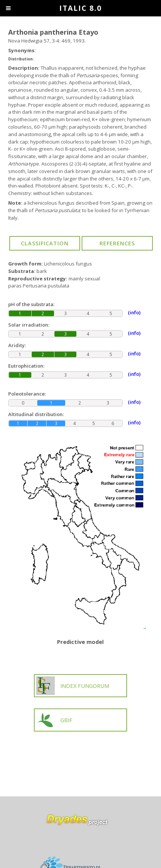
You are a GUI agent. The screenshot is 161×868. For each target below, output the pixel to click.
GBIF (54, 720)
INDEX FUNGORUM (73, 686)
